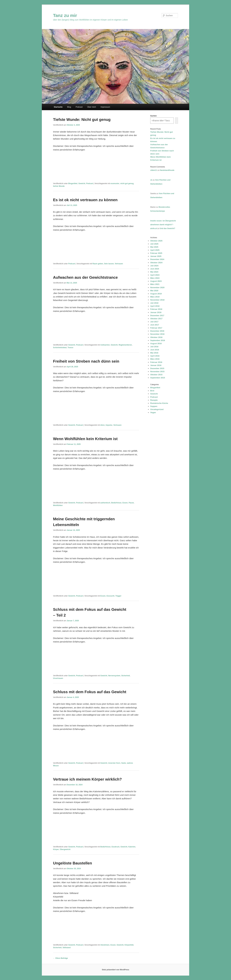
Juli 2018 (154, 303)
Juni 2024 (155, 269)
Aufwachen (105, 345)
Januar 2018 (156, 312)
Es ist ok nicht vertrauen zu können (85, 200)
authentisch (105, 503)
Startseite (58, 107)
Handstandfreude (167, 170)
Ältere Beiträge (60, 958)
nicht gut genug (127, 184)
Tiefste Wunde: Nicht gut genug (82, 120)
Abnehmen (105, 945)
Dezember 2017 (157, 315)
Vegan (153, 412)
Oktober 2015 (156, 375)
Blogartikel (73, 184)
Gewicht (82, 184)
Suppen (154, 406)
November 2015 (157, 371)
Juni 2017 (155, 325)
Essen (125, 503)
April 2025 (155, 250)
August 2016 (156, 343)
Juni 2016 (155, 350)
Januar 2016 (156, 365)
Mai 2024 (154, 272)
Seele (124, 763)
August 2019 (156, 294)
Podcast (79, 107)
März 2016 (155, 359)
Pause (131, 503)
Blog (69, 107)
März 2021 (155, 284)
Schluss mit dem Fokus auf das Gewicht (90, 692)
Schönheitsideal (60, 348)
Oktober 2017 (156, 319)
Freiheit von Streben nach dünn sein (86, 361)
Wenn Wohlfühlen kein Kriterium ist (85, 439)
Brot (152, 391)
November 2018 (157, 300)
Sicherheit (126, 676)
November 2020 (157, 287)
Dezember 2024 (157, 259)
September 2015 (158, 378)
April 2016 (155, 356)
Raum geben (98, 264)
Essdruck (115, 847)
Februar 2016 (156, 362)
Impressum (105, 107)
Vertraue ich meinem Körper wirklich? (87, 779)
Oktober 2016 (156, 337)
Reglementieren (125, 345)
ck (151, 180)
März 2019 (155, 297)
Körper (56, 849)
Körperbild (129, 945)
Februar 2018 (156, 309)
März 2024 (155, 278)
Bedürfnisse (116, 503)
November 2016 (157, 334)
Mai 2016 (154, 353)
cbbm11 (154, 170)
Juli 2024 (154, 266)
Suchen (153, 116)
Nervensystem (114, 676)
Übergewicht (65, 849)
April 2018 (155, 306)
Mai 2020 (154, 291)
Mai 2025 (154, 247)
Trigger (118, 596)
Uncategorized (157, 409)
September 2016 (158, 340)
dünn (102, 425)
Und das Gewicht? (167, 228)
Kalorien (132, 847)
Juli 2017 (154, 322)
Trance (70, 348)
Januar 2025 (156, 256)
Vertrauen (119, 264)
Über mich (92, 107)
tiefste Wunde (59, 186)
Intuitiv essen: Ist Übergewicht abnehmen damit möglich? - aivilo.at (163, 225)
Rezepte (154, 400)
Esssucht (110, 596)
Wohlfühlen (58, 505)
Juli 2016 (154, 347)
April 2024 (155, 275)
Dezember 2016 (157, 331)
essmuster (115, 184)
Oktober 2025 (156, 241)
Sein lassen (109, 264)
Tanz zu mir (65, 15)
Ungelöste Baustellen (72, 863)
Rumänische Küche (159, 403)
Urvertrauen (58, 678)
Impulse (109, 425)
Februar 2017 (156, 328)
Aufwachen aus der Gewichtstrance (85, 277)
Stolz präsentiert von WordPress (115, 970)
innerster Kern (114, 763)
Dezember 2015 (157, 368)
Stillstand (67, 948)
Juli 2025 (154, 244)
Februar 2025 (156, 253)
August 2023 (156, 281)
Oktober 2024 (156, 263)
